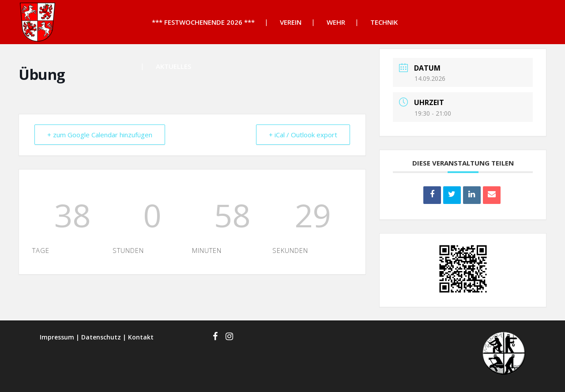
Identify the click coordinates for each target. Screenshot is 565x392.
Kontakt (141, 337)
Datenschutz (101, 337)
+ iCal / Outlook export (303, 135)
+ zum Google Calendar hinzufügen (100, 135)
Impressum (57, 337)
